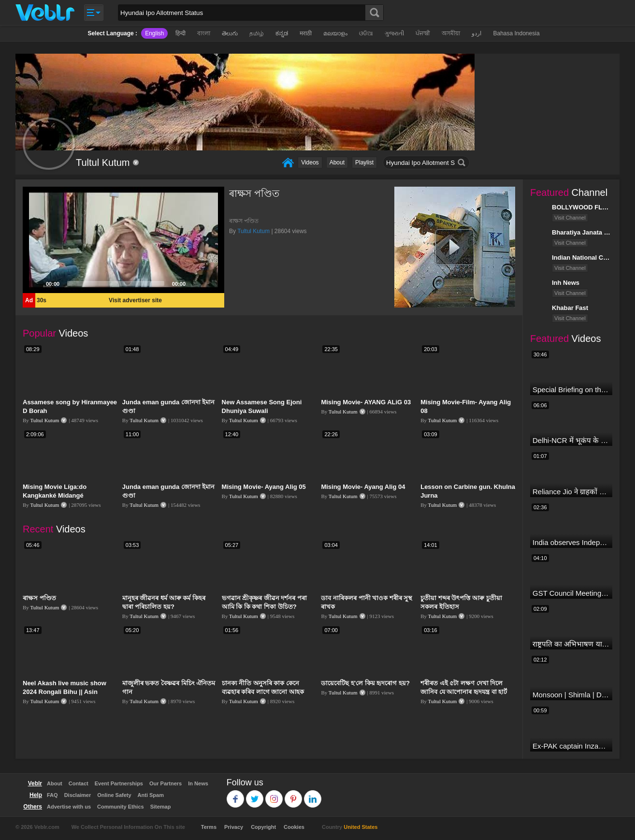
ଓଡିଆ (366, 33)
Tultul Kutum (253, 231)
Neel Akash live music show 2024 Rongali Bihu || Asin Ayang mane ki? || (65, 692)
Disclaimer (78, 795)
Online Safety (114, 795)
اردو (476, 33)
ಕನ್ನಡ (282, 33)
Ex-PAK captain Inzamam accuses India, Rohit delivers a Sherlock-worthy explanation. (571, 746)
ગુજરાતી (394, 33)
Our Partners (166, 783)
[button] (124, 240)
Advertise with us (69, 807)
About (337, 162)
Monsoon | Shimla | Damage (571, 695)
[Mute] (196, 283)
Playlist (364, 162)
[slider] (116, 283)
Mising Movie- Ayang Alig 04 (363, 487)
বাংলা (204, 33)
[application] (123, 240)
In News (198, 783)
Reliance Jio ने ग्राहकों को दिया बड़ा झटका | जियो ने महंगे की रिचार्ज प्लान (571, 492)
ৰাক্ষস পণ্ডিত (39, 598)
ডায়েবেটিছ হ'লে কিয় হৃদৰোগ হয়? (365, 683)
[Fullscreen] (212, 283)
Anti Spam (151, 795)
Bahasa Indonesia (516, 33)
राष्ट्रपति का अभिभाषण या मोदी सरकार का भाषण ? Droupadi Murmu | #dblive (571, 644)
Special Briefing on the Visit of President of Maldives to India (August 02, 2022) (571, 390)
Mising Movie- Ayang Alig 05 (264, 487)
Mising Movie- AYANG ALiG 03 (366, 402)
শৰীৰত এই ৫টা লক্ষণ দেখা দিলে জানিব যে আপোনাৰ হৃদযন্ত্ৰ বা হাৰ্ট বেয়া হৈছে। (464, 692)
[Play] (35, 283)
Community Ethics (121, 807)
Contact (79, 783)
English (154, 33)
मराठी (306, 33)
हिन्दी (180, 33)
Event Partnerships (119, 783)
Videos (310, 162)
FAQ (52, 795)
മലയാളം (335, 33)
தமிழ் (257, 33)
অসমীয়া (451, 33)
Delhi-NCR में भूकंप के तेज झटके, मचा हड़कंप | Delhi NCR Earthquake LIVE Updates (571, 440)
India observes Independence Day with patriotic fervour (571, 542)
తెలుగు (230, 33)
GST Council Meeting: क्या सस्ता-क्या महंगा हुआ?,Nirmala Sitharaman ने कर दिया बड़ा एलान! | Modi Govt (571, 593)
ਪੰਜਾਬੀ (423, 33)
